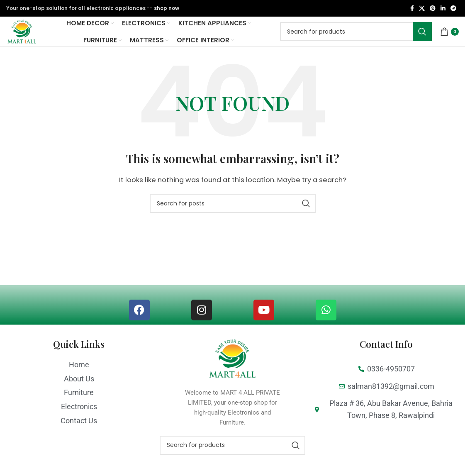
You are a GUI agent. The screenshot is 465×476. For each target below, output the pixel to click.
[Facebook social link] (412, 9)
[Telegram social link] (453, 9)
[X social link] (422, 9)
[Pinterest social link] (433, 9)
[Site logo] (32, 42)
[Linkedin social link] (443, 9)
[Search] (356, 42)
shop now (167, 9)
